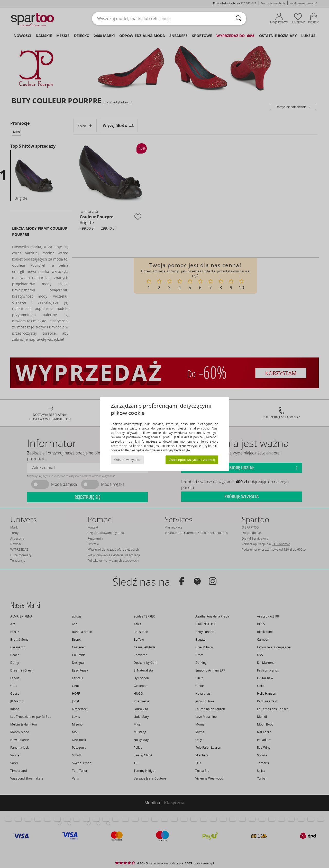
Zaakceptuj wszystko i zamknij (192, 460)
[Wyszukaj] (239, 19)
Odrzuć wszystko (127, 460)
